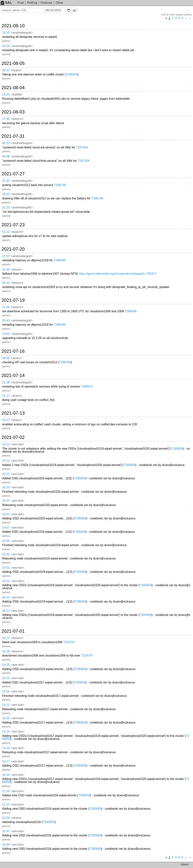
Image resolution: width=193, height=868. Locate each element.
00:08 (6, 156)
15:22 (6, 232)
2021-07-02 (13, 437)
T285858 (177, 449)
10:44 (6, 845)
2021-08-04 (13, 88)
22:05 (6, 307)
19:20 (6, 95)
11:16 (6, 791)
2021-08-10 (13, 26)
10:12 (6, 444)
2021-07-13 (13, 413)
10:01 (6, 568)
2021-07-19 (13, 300)
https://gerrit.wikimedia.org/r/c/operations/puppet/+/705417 (118, 274)
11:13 (6, 805)
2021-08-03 (13, 112)
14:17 (6, 761)
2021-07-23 (13, 225)
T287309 (82, 147)
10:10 (6, 487)
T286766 (65, 362)
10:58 (6, 818)
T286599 (131, 311)
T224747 (69, 642)
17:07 (6, 256)
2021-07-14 (13, 375)
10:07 (6, 501)
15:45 (6, 269)
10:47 (6, 831)
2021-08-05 (13, 63)
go (74, 10)
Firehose (46, 3)
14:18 (6, 748)
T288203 (72, 74)
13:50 (6, 334)
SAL (6, 3)
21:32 (6, 181)
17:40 (6, 119)
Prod (21, 3)
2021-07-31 (13, 136)
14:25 (6, 665)
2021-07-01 (13, 631)
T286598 (60, 260)
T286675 (87, 386)
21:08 (6, 382)
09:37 (6, 70)
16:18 (6, 651)
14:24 (6, 691)
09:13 (6, 597)
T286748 (60, 185)
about (185, 864)
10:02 (6, 554)
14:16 (6, 775)
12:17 (6, 396)
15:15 (6, 33)
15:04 (6, 46)
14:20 (6, 718)
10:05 (6, 541)
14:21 (6, 705)
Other (60, 3)
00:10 (6, 143)
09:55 (6, 358)
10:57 (6, 420)
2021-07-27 (13, 174)
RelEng (32, 3)
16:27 (6, 638)
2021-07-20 (13, 249)
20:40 (6, 320)
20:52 (6, 194)
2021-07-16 (13, 351)
